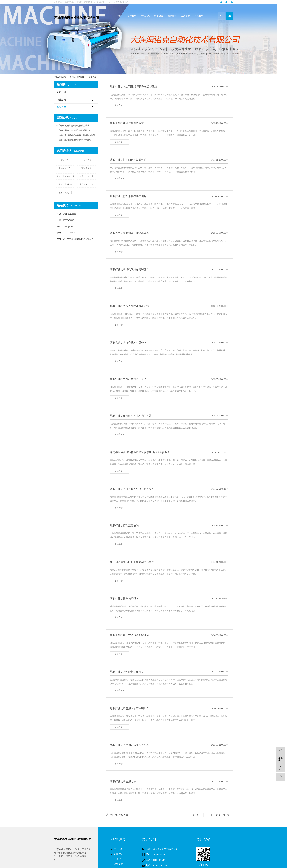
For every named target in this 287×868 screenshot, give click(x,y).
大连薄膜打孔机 (87, 185)
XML (111, 2)
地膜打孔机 (87, 160)
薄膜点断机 (87, 168)
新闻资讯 (172, 16)
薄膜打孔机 (66, 160)
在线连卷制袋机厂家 (66, 176)
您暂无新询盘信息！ (122, 2)
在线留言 (185, 16)
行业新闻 (61, 100)
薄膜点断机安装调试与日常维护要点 (75, 130)
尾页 (218, 815)
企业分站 (92, 2)
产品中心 (145, 16)
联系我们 (199, 16)
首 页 (72, 77)
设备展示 (119, 864)
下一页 (209, 815)
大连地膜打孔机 (66, 168)
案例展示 (159, 16)
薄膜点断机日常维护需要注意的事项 (75, 140)
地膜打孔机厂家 (66, 193)
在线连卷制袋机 (66, 185)
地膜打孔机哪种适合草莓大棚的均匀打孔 (77, 135)
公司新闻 (61, 92)
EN (229, 16)
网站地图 (100, 2)
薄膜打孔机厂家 (87, 176)
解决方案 (92, 77)
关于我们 (132, 16)
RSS (107, 2)
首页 (118, 16)
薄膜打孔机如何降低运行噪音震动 (74, 126)
